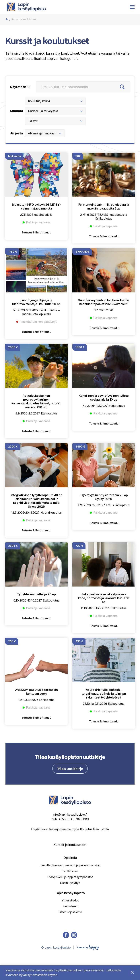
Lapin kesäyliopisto (70, 908)
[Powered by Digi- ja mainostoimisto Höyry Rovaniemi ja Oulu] (88, 962)
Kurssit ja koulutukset (70, 860)
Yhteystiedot (70, 915)
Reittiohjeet (70, 921)
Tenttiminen (70, 886)
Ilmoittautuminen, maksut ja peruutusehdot (70, 880)
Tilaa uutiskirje (70, 783)
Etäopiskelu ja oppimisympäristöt (70, 892)
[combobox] (46, 101)
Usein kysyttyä (70, 898)
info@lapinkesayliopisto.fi (70, 829)
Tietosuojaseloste (70, 927)
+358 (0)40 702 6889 (74, 834)
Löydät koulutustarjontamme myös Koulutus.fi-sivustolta (70, 844)
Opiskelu (70, 873)
